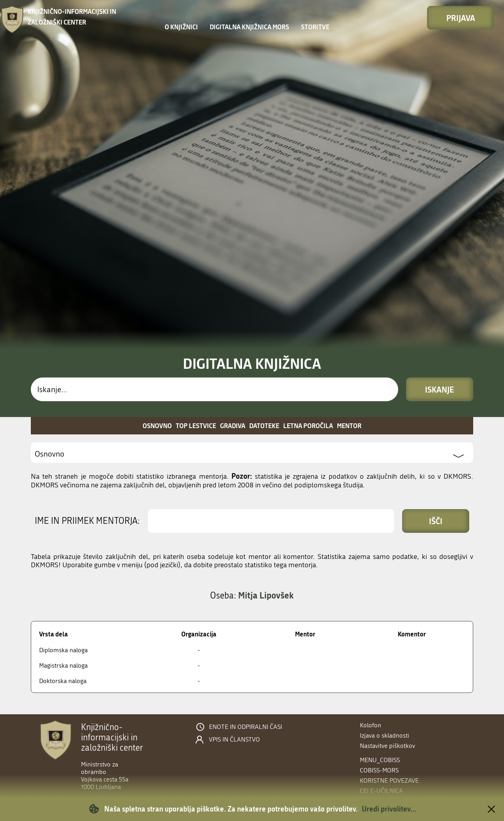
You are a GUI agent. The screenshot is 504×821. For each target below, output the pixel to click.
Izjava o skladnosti (385, 735)
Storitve (315, 27)
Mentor (349, 426)
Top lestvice (196, 426)
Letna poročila (308, 426)
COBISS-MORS (379, 770)
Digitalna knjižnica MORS (249, 27)
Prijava (461, 18)
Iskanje (440, 389)
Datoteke (264, 426)
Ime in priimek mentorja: (87, 521)
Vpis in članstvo (234, 740)
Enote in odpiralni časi (245, 727)
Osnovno (157, 426)
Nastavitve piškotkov (387, 746)
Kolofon (370, 725)
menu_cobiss (380, 760)
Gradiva (233, 426)
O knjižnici (181, 27)
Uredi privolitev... (389, 809)
